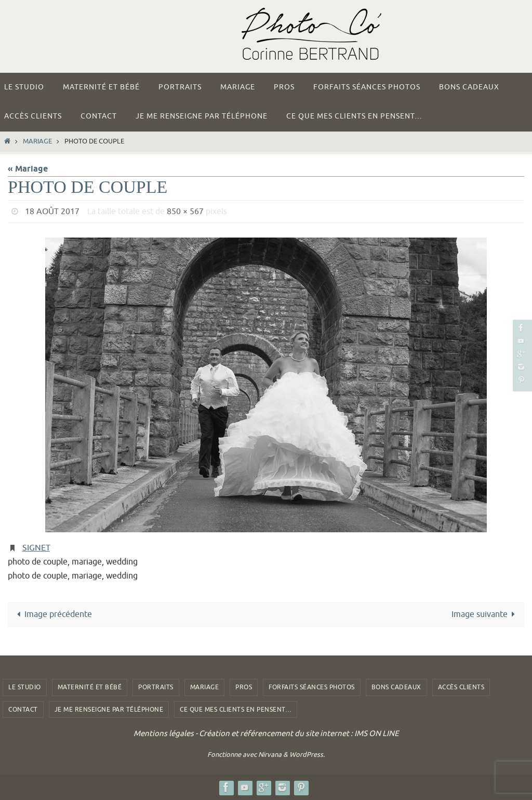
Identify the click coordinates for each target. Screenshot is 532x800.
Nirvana (270, 755)
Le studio (25, 687)
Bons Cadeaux (396, 687)
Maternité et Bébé (90, 687)
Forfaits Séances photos (312, 687)
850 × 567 (185, 212)
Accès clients (461, 687)
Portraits (156, 687)
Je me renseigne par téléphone (109, 710)
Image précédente (52, 614)
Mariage (37, 141)
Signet (36, 548)
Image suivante (485, 614)
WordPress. (307, 755)
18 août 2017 (52, 212)
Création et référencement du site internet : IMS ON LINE (299, 734)
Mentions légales (164, 734)
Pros (244, 687)
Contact (23, 710)
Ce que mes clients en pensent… (236, 710)
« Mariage (28, 169)
